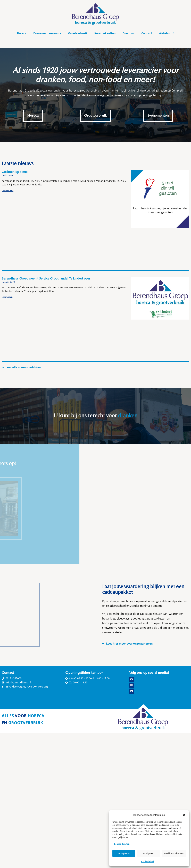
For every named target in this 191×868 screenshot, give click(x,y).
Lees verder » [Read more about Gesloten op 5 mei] (8, 191)
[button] (184, 815)
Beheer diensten (122, 844)
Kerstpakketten (105, 33)
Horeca (22, 33)
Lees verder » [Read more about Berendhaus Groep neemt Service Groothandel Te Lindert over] (8, 297)
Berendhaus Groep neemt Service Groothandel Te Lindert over (46, 279)
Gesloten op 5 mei (15, 172)
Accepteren (124, 853)
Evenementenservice (47, 33)
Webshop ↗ (167, 33)
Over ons (128, 33)
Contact (147, 33)
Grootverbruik (78, 33)
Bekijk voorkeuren (174, 853)
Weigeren (149, 853)
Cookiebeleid (147, 862)
